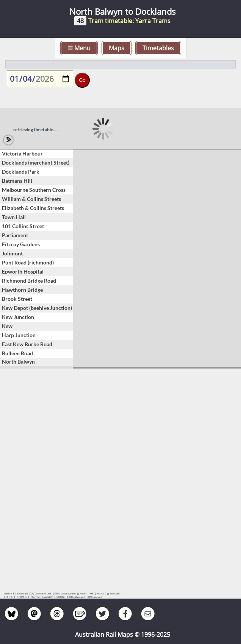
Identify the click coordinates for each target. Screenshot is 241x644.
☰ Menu (79, 48)
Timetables (158, 48)
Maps (117, 48)
